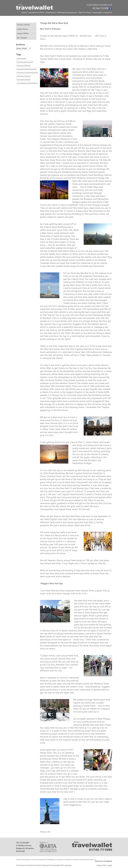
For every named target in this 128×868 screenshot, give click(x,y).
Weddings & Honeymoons (67, 12)
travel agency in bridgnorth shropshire (27, 73)
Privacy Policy (102, 865)
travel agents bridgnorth (23, 80)
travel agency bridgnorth (23, 65)
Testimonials (97, 12)
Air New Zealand (21, 58)
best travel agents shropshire (25, 62)
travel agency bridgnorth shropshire (27, 69)
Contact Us (108, 12)
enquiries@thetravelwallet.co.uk (99, 5)
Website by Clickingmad (103, 861)
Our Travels (22, 38)
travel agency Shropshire (24, 76)
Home (24, 12)
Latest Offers (23, 33)
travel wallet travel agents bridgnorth (27, 83)
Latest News (22, 29)
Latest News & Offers (36, 12)
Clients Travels (23, 25)
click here (68, 865)
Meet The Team (85, 12)
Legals (110, 865)
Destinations (51, 12)
